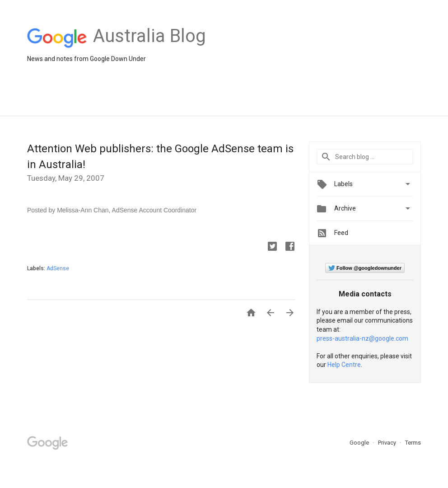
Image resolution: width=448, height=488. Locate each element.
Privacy (388, 443)
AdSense (58, 268)
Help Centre (344, 365)
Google (360, 443)
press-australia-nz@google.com (362, 338)
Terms (413, 443)
